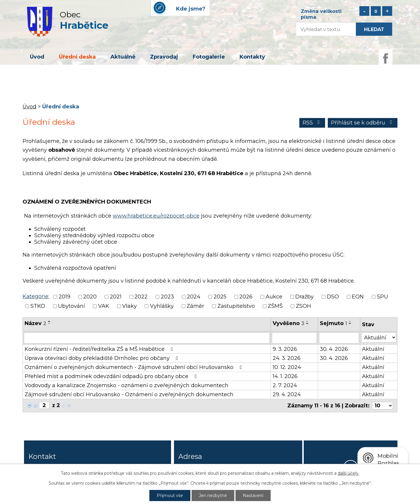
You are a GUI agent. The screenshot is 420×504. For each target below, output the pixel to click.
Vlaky (129, 306)
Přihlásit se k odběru (363, 123)
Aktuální (373, 349)
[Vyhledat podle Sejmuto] (339, 338)
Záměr (195, 306)
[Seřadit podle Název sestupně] (49, 324)
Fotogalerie (209, 57)
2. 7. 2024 (285, 385)
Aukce (274, 297)
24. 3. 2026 (287, 358)
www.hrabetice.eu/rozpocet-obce (156, 216)
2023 (167, 297)
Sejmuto (333, 323)
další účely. (349, 473)
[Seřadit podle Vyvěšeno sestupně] (308, 324)
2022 (141, 297)
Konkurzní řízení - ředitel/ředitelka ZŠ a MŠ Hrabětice (100, 349)
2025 (220, 297)
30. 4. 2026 (334, 349)
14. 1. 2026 (285, 376)
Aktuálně (123, 57)
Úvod (37, 57)
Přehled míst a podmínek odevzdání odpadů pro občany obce (112, 376)
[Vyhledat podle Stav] (379, 338)
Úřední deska (77, 57)
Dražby (304, 297)
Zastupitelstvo (236, 306)
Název (35, 323)
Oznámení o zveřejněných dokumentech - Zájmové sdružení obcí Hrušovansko (134, 367)
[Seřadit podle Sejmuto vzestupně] (350, 321)
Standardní (376, 11)
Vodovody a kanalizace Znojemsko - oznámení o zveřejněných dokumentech (127, 385)
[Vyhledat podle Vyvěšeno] (294, 338)
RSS (312, 123)
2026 (246, 297)
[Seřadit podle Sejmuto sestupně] (350, 324)
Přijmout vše (170, 496)
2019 (64, 297)
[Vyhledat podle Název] (147, 338)
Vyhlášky (162, 306)
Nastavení (253, 496)
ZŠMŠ (275, 306)
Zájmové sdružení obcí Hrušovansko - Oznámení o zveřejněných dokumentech (129, 394)
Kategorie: (36, 296)
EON (358, 297)
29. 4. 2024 (287, 394)
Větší (387, 11)
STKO (38, 306)
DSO (333, 297)
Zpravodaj (164, 57)
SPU (383, 297)
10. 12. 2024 (287, 367)
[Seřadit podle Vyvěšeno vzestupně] (308, 321)
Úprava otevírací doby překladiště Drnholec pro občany (103, 358)
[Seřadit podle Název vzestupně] (49, 321)
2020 (90, 297)
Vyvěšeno (288, 323)
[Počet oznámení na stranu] (383, 406)
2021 (116, 297)
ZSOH (303, 306)
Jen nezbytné (213, 496)
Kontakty (252, 57)
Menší (364, 11)
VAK (104, 306)
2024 (194, 297)
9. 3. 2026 (285, 349)
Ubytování (71, 306)
